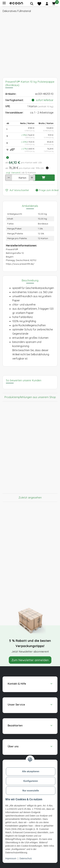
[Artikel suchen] (32, 4)
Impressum (11, 858)
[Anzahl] (14, 178)
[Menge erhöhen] (32, 178)
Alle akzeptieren (31, 771)
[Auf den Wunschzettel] (18, 190)
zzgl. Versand (13, 172)
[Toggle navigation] (4, 3)
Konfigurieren (31, 781)
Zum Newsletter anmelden (30, 660)
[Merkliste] (39, 4)
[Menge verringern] (9, 178)
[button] (47, 4)
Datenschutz (26, 858)
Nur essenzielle (31, 791)
